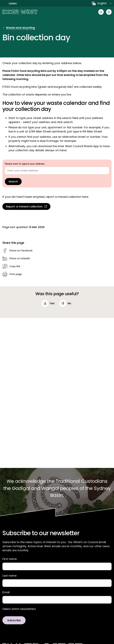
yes (52, 303)
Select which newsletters (19, 609)
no (69, 303)
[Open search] (101, 12)
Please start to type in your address (25, 164)
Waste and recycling (20, 28)
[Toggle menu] (109, 12)
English (102, 3)
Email (6, 592)
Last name (9, 576)
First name (10, 559)
